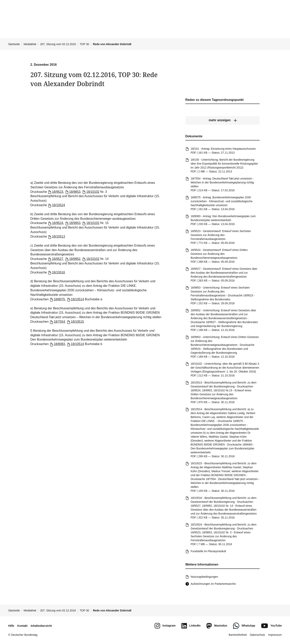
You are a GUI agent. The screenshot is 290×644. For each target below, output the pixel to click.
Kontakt (22, 626)
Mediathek (30, 44)
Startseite (14, 44)
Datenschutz (257, 635)
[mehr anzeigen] (222, 120)
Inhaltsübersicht (41, 626)
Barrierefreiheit (238, 635)
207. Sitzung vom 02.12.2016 (58, 44)
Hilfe (11, 626)
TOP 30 (84, 44)
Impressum (275, 635)
